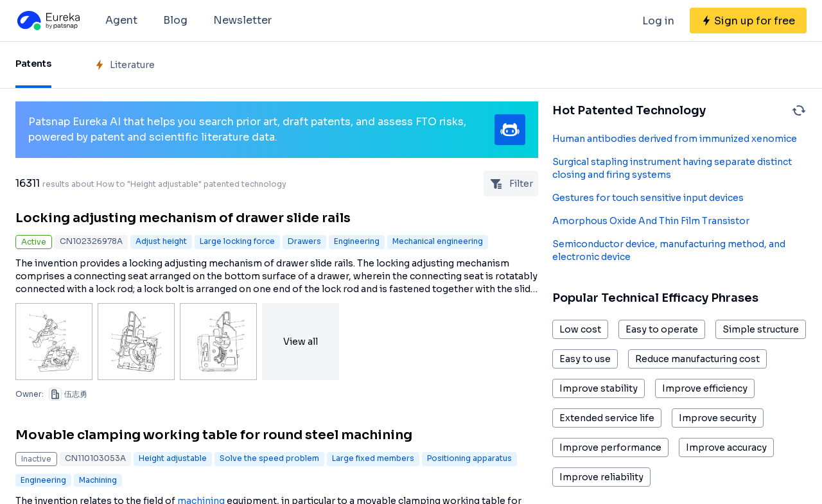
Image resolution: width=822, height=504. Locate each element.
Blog (175, 20)
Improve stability (599, 388)
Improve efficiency (705, 388)
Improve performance (610, 448)
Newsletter (242, 20)
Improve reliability (601, 477)
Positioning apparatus (469, 458)
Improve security (718, 418)
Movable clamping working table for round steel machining (214, 435)
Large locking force (237, 241)
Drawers (304, 241)
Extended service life (607, 418)
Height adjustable (173, 458)
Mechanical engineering (438, 241)
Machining (98, 480)
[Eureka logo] (48, 21)
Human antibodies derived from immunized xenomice (675, 139)
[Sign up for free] (748, 21)
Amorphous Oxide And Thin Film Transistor (651, 221)
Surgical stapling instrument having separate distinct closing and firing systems (672, 168)
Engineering (357, 241)
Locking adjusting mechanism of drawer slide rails (183, 218)
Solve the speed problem (269, 458)
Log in (658, 21)
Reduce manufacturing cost (697, 359)
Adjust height (161, 241)
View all (301, 342)
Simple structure (761, 329)
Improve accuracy (726, 448)
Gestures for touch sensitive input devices (648, 198)
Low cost (580, 329)
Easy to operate (662, 329)
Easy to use (585, 359)
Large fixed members (373, 458)
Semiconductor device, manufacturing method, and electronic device (669, 250)
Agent (121, 20)
